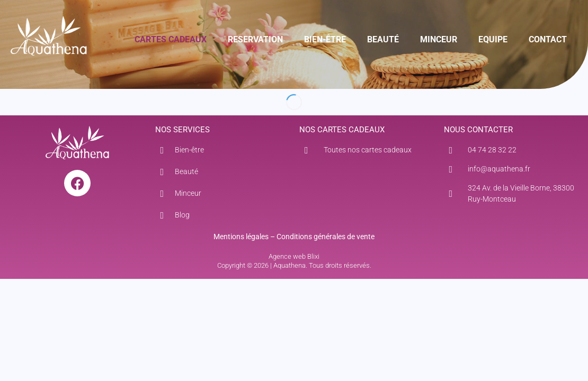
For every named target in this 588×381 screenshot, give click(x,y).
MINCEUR (439, 39)
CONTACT (548, 39)
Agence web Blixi (294, 256)
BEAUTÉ (383, 39)
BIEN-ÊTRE (325, 39)
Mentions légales (241, 237)
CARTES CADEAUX (171, 39)
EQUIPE (493, 39)
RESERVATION (255, 39)
